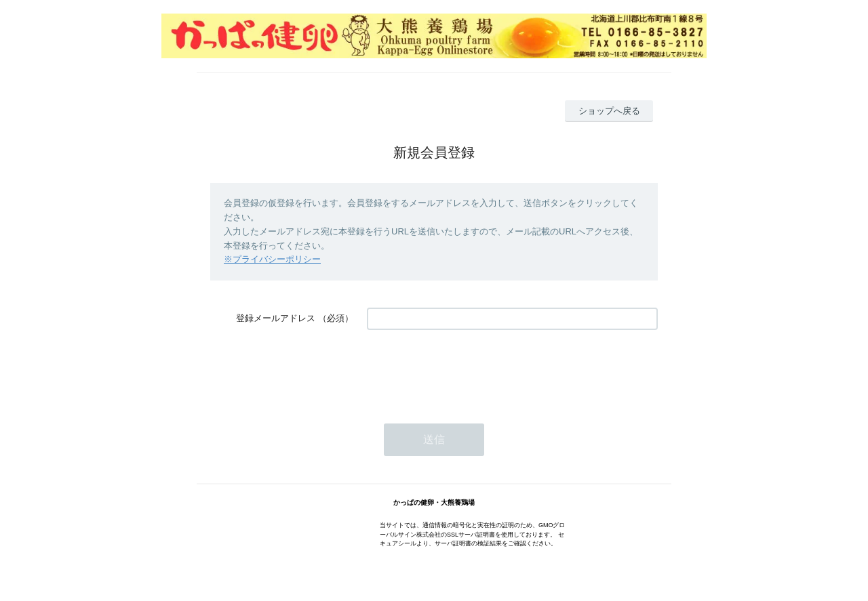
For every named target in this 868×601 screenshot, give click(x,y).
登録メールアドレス (276, 318)
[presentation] (470, 370)
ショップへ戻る (609, 111)
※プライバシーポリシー (272, 259)
